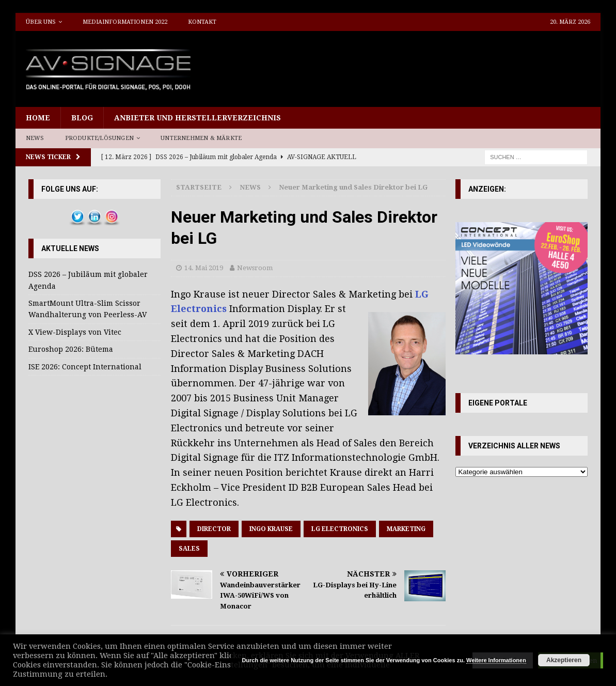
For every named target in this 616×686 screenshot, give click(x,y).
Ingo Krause (271, 529)
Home (38, 118)
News (35, 138)
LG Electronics (340, 529)
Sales (189, 549)
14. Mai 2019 (204, 268)
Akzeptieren (564, 660)
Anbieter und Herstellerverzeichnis (198, 118)
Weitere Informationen (496, 660)
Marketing (406, 529)
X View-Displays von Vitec (75, 332)
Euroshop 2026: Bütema (71, 349)
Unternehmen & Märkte (201, 138)
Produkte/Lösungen (99, 138)
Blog (82, 118)
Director (214, 529)
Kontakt (202, 22)
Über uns (41, 22)
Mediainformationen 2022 (125, 22)
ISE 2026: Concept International (85, 367)
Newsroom (255, 268)
